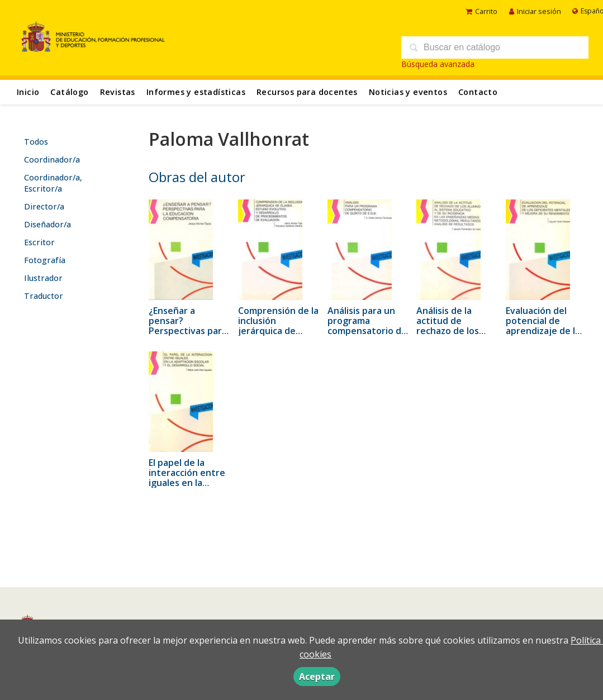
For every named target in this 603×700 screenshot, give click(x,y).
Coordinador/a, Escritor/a (53, 183)
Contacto (478, 92)
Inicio (28, 92)
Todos (36, 142)
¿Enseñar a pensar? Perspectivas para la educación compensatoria (188, 331)
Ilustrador (43, 278)
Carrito (481, 11)
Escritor (39, 242)
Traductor (44, 296)
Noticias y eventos (408, 92)
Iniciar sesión (535, 11)
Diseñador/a (48, 224)
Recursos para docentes (307, 92)
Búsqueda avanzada (438, 64)
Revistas (118, 92)
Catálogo (69, 92)
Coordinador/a (52, 159)
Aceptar (317, 677)
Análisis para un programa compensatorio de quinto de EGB (367, 326)
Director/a (44, 206)
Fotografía (45, 260)
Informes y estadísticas (196, 92)
